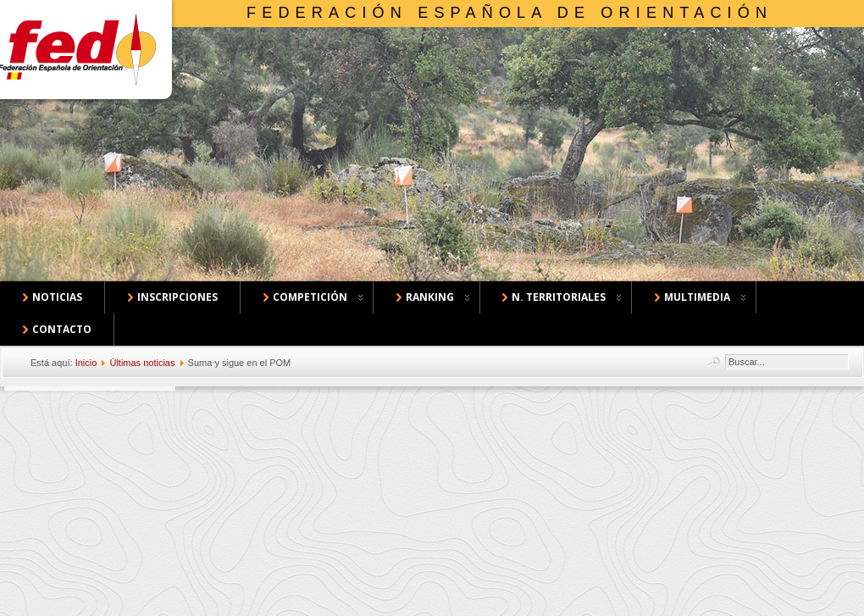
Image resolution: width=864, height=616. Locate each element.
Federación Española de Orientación (510, 13)
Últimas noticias (142, 363)
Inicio (86, 363)
